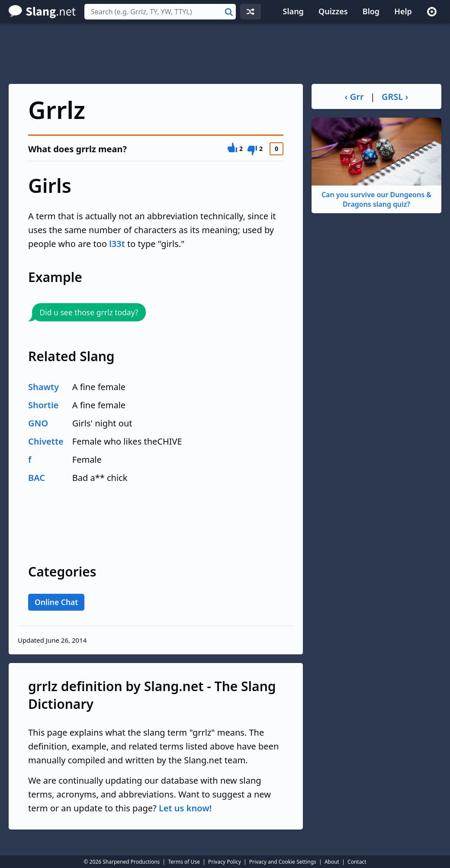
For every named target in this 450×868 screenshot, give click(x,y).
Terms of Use (184, 862)
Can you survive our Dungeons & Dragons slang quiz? (376, 163)
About (332, 862)
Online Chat (56, 602)
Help (403, 11)
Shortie (43, 405)
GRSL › (395, 97)
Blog (371, 11)
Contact (357, 862)
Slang (293, 11)
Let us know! (185, 808)
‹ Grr (354, 97)
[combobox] (160, 12)
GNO (38, 423)
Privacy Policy (225, 862)
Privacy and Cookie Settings (283, 862)
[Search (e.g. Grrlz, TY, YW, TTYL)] (160, 12)
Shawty (43, 387)
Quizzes (333, 11)
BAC (37, 478)
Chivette (46, 441)
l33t (117, 244)
